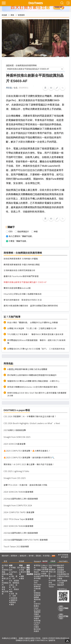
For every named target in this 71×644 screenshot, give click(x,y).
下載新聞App (62, 589)
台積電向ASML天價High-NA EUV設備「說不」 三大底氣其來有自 (36, 349)
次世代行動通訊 (37, 605)
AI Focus (37, 610)
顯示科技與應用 (37, 630)
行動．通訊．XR (13, 577)
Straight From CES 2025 (15, 478)
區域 (21, 565)
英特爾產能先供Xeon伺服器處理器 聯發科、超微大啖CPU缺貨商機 (36, 342)
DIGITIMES (63, 561)
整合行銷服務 (62, 581)
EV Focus (37, 585)
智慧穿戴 (37, 621)
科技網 (4, 15)
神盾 (36, 232)
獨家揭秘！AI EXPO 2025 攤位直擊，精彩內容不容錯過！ (29, 464)
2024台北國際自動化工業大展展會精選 (21, 499)
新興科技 (37, 586)
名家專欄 (45, 569)
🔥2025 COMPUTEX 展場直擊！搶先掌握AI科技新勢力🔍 (29, 457)
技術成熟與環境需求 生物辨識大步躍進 (22, 259)
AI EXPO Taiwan (52, 586)
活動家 (53, 561)
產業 (11, 565)
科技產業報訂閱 (63, 574)
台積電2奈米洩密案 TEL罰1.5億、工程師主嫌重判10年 (32, 328)
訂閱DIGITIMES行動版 (63, 577)
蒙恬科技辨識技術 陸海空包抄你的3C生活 (23, 300)
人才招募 (61, 583)
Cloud (36, 608)
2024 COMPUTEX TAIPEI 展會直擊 (19, 512)
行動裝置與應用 (37, 617)
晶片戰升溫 (5, 567)
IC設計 (36, 625)
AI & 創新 (52, 580)
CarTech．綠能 (14, 573)
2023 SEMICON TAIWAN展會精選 (18, 526)
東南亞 (23, 568)
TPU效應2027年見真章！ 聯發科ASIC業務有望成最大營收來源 (35, 334)
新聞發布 (14, 556)
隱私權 (38, 556)
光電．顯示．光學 (13, 595)
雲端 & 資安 (52, 573)
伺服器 (36, 614)
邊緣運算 (37, 574)
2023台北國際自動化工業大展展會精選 (21, 533)
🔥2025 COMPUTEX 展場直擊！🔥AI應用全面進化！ (27, 451)
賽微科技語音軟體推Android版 (17, 288)
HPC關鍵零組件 (37, 571)
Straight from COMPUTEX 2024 (18, 505)
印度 (22, 570)
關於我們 (5, 556)
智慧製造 (37, 593)
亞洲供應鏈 (37, 590)
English (65, 557)
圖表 (12, 604)
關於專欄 (45, 576)
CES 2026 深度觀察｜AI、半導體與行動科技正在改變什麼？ (30, 416)
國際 (22, 576)
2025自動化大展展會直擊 (15, 430)
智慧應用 (21, 15)
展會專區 (30, 574)
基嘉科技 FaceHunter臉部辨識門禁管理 (21, 276)
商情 (12, 15)
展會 (3, 587)
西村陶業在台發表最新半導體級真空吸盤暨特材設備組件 (32, 375)
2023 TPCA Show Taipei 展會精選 (18, 519)
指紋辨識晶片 (23, 232)
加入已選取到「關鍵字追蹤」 (21, 236)
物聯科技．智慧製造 (14, 601)
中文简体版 (64, 555)
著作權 (31, 556)
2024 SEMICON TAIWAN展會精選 (18, 492)
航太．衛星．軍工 (13, 586)
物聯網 (36, 597)
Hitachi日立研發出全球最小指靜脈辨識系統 (23, 294)
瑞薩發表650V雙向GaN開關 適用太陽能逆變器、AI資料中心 (33, 381)
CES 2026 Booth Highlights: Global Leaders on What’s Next (32, 423)
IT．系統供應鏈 (14, 590)
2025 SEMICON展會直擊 (15, 444)
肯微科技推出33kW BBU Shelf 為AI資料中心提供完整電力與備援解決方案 (37, 394)
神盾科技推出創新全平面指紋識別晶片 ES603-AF (25, 282)
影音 (3, 589)
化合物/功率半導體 (37, 577)
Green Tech (36, 582)
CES (10, 232)
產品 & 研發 (52, 577)
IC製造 (36, 627)
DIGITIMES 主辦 (53, 566)
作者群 (44, 574)
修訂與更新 (5, 593)
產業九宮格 (5, 580)
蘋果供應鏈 (5, 575)
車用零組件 (37, 567)
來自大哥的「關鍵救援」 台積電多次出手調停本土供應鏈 (32, 322)
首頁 (5, 561)
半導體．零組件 (14, 569)
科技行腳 (45, 571)
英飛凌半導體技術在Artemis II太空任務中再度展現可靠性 (32, 387)
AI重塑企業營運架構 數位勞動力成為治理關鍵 (27, 369)
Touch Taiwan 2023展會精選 (16, 547)
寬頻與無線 (37, 601)
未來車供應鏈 (5, 571)
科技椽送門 (5, 584)
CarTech (37, 623)
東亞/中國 (23, 573)
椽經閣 (45, 561)
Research (38, 561)
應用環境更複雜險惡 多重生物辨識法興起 (22, 265)
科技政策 (14, 598)
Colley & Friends (44, 566)
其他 (50, 583)
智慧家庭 (37, 595)
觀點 (28, 568)
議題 (28, 565)
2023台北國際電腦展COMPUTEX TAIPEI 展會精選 (26, 540)
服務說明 (23, 556)
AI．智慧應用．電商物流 (14, 582)
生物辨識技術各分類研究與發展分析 (20, 270)
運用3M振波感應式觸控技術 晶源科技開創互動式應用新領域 (32, 306)
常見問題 (46, 556)
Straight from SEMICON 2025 (17, 437)
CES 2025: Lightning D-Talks (16, 471)
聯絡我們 (61, 585)
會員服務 (61, 570)
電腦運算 (37, 612)
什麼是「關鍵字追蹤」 (18, 241)
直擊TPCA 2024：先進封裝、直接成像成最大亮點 (25, 485)
